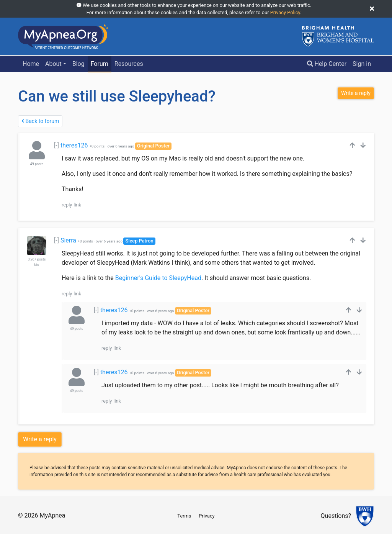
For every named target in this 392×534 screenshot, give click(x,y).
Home (31, 64)
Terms (184, 516)
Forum (100, 64)
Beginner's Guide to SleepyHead (158, 278)
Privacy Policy (285, 12)
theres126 (74, 145)
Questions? (336, 516)
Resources (129, 64)
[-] (56, 145)
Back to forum (40, 121)
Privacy (207, 516)
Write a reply (40, 439)
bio (37, 265)
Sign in (362, 64)
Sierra (68, 240)
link (77, 205)
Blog (78, 64)
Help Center (327, 64)
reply (67, 205)
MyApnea (52, 515)
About (53, 64)
